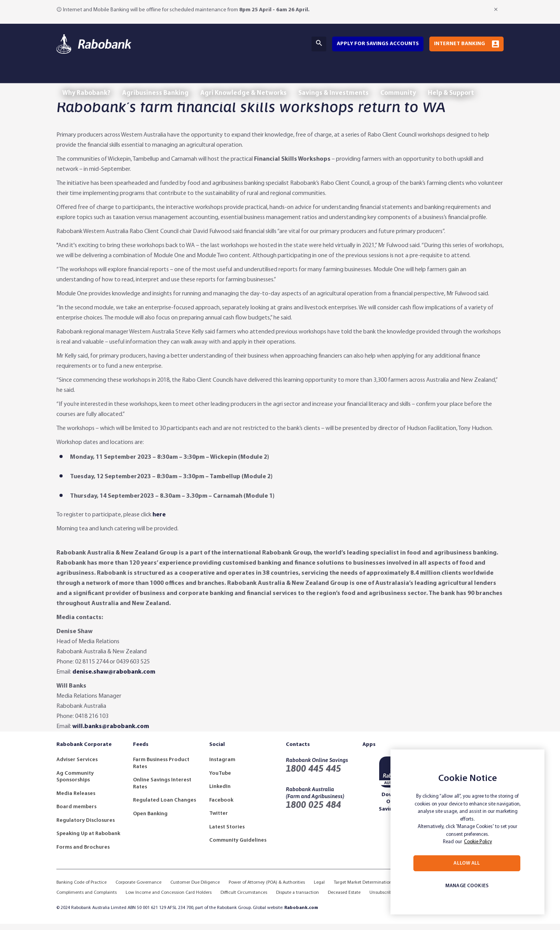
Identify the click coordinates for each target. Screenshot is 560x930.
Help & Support (473, 77)
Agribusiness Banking (161, 77)
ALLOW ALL (467, 863)
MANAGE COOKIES (467, 886)
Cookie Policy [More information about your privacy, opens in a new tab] (478, 842)
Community (416, 77)
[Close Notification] (496, 9)
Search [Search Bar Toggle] (319, 43)
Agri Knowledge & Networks (253, 77)
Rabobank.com (301, 914)
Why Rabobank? (88, 77)
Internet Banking (459, 44)
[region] (467, 832)
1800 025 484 (313, 811)
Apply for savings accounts (378, 44)
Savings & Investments (347, 77)
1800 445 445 (313, 775)
